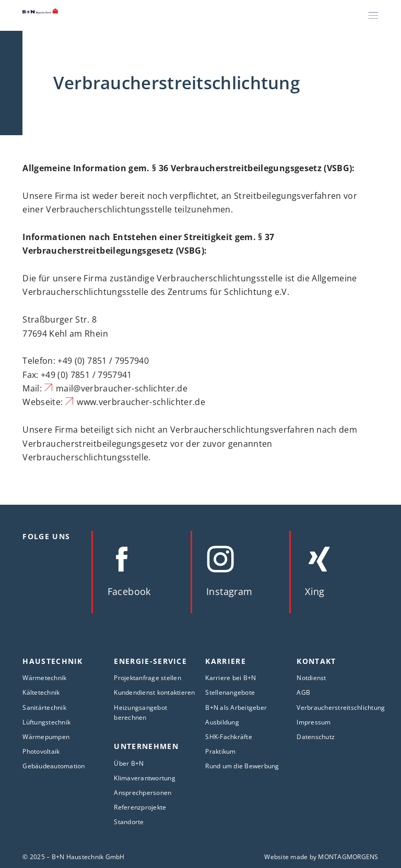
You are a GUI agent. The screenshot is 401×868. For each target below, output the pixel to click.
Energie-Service (150, 661)
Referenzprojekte (140, 807)
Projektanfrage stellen (148, 678)
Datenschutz (316, 737)
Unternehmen (146, 746)
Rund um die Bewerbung (242, 766)
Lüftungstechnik (46, 722)
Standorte (129, 822)
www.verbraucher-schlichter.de (141, 402)
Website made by (321, 857)
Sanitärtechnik (44, 708)
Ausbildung (222, 722)
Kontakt (316, 661)
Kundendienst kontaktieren (154, 692)
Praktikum (220, 751)
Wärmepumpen (46, 737)
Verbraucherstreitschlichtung (341, 708)
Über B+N (129, 763)
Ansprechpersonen (143, 793)
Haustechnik (52, 661)
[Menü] (373, 15)
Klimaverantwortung (145, 778)
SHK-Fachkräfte (229, 737)
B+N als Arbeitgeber (236, 708)
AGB (303, 692)
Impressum (314, 722)
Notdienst (311, 678)
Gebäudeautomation (54, 766)
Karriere (226, 661)
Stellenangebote (230, 692)
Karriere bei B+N (231, 678)
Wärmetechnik (44, 678)
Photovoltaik (41, 751)
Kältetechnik (41, 692)
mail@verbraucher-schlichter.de (122, 388)
